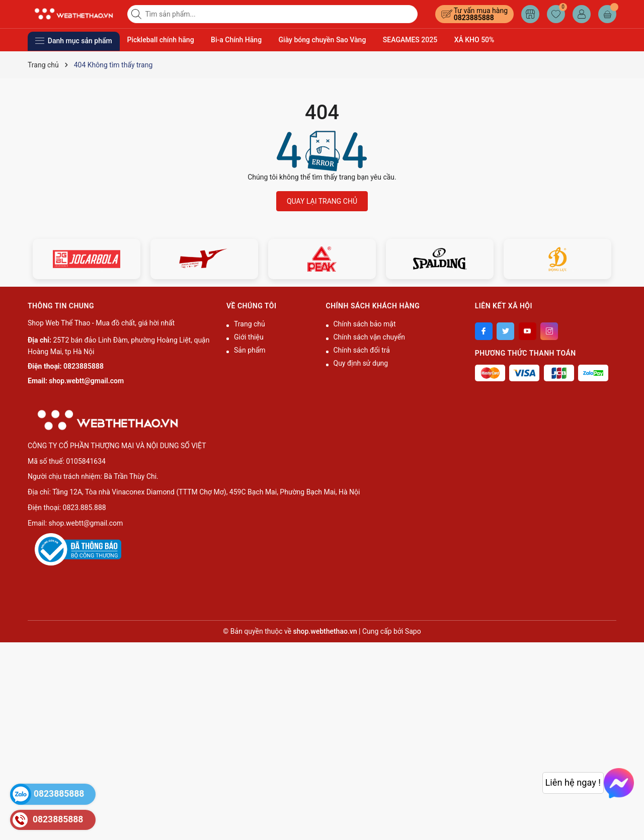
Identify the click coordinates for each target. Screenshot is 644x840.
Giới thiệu (249, 337)
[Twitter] (505, 331)
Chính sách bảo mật (365, 324)
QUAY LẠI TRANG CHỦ (322, 201)
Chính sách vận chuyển (370, 337)
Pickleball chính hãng (161, 40)
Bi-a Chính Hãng (236, 40)
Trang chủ (250, 324)
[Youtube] (528, 331)
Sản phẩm (250, 350)
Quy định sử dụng (361, 363)
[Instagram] (549, 331)
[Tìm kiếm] (137, 14)
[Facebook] (484, 331)
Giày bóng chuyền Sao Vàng (323, 40)
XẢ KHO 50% (474, 40)
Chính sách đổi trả (362, 350)
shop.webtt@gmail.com (86, 381)
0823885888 (474, 18)
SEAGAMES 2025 (410, 40)
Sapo (413, 631)
